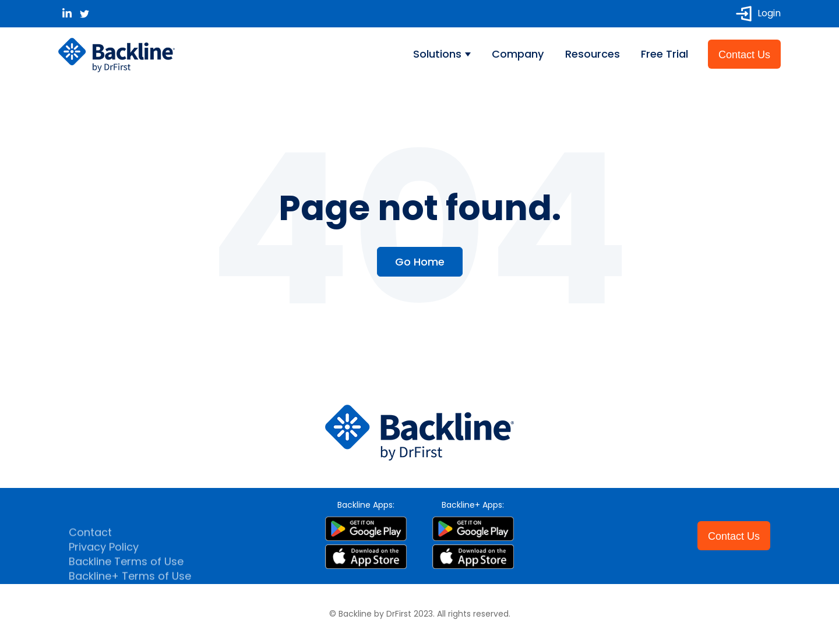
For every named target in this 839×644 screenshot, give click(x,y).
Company (518, 54)
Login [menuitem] (758, 14)
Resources (593, 54)
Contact (90, 542)
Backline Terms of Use (126, 572)
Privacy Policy (104, 557)
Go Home (420, 262)
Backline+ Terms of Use (130, 586)
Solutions (439, 54)
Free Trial (664, 54)
